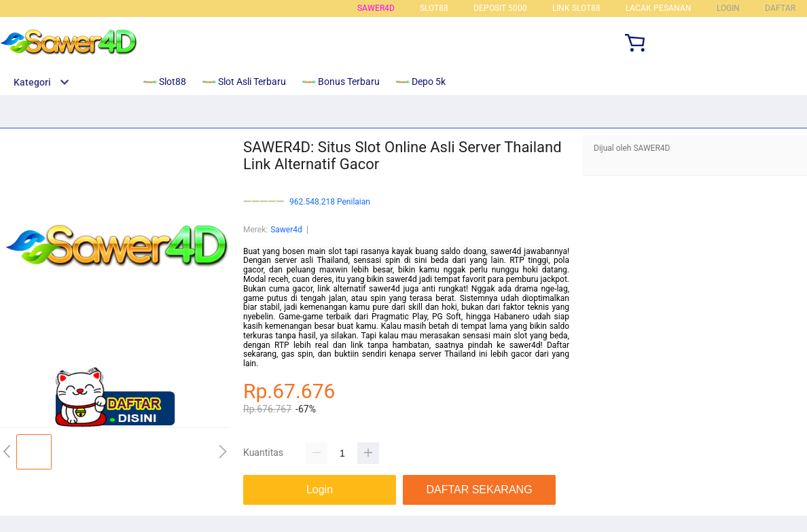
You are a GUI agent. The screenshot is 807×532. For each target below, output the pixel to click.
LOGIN (728, 8)
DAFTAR (780, 8)
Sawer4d (286, 230)
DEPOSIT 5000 (500, 8)
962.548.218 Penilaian (330, 202)
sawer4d (376, 8)
